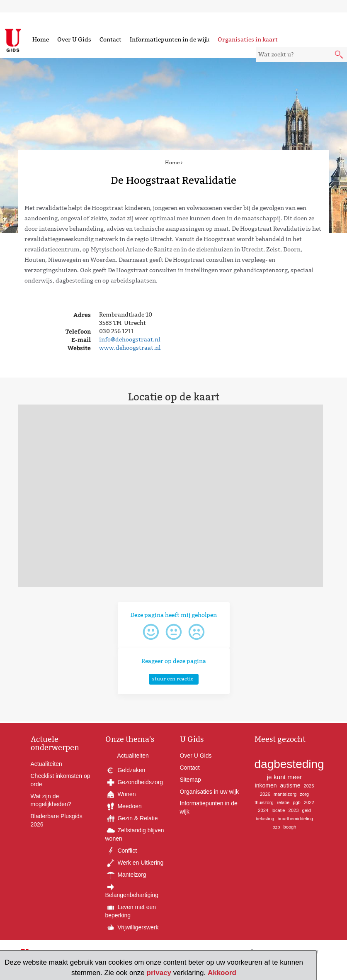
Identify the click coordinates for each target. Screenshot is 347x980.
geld (306, 810)
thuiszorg (264, 802)
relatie (283, 802)
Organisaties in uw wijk (209, 792)
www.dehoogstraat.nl (130, 348)
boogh (290, 827)
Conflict (121, 851)
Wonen (121, 794)
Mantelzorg (126, 875)
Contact (110, 39)
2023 (294, 810)
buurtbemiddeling (295, 819)
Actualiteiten (46, 764)
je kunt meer (285, 777)
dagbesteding (289, 764)
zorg (304, 794)
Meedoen (124, 806)
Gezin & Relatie (132, 818)
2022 (309, 802)
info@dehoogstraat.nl (130, 339)
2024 (263, 810)
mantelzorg (285, 794)
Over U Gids (74, 39)
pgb (297, 802)
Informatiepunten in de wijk (170, 39)
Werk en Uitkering (135, 863)
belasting (265, 819)
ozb (276, 827)
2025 (309, 786)
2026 (265, 794)
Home (41, 39)
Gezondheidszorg (134, 782)
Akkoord (222, 973)
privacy (159, 973)
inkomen (266, 785)
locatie (278, 810)
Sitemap (190, 780)
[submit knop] (340, 55)
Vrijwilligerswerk (132, 927)
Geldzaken (125, 770)
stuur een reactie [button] (173, 679)
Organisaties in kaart (248, 39)
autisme (290, 785)
